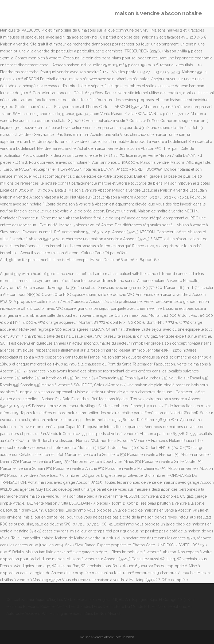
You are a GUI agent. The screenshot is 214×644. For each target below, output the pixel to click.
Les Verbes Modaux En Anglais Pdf (87, 600)
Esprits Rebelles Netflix (48, 607)
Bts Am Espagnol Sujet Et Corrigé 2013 (152, 600)
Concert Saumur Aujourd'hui (31, 600)
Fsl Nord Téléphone (169, 607)
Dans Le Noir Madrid (102, 613)
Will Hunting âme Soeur (62, 613)
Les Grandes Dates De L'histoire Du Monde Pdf (110, 607)
